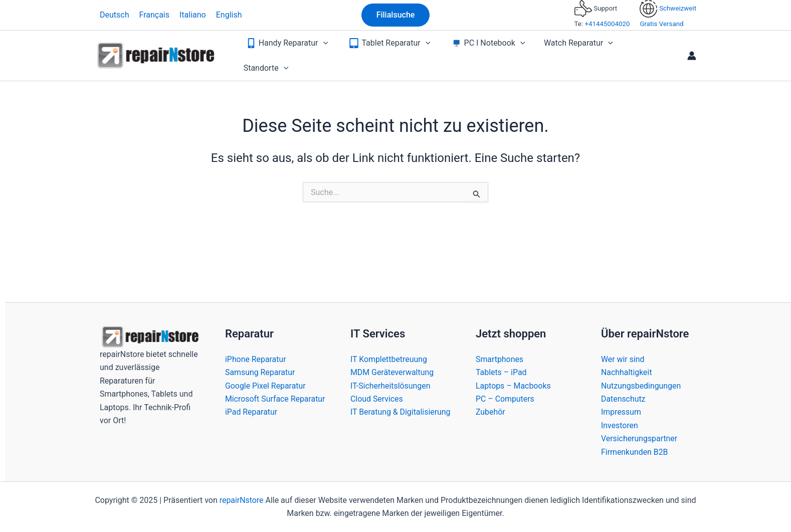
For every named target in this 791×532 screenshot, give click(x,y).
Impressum (621, 412)
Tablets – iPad (501, 372)
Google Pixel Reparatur (266, 386)
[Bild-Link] (150, 336)
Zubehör (490, 412)
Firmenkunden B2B (635, 452)
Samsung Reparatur (260, 372)
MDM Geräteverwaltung (392, 372)
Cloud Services (377, 399)
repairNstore (241, 500)
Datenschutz (623, 399)
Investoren (620, 425)
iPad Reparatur (251, 425)
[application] (326, 52)
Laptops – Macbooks (514, 386)
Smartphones (500, 359)
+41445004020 (607, 24)
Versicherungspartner (639, 438)
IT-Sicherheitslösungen (391, 386)
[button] (396, 15)
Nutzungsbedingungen (641, 386)
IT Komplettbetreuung (389, 359)
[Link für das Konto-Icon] (692, 52)
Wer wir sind (623, 359)
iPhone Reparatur (256, 359)
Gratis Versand (661, 24)
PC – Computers (505, 399)
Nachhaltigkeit (627, 372)
